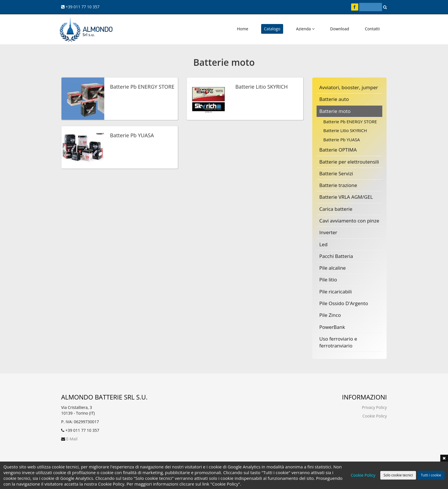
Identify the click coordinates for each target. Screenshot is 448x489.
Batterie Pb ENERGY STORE (350, 122)
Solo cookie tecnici (398, 475)
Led (324, 244)
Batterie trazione (338, 185)
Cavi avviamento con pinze (349, 221)
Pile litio (328, 280)
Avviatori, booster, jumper (349, 87)
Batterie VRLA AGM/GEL (346, 197)
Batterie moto (335, 111)
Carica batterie (336, 209)
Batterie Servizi (336, 173)
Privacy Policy (374, 407)
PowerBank (332, 327)
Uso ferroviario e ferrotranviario (338, 342)
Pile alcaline (333, 268)
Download (340, 29)
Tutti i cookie (431, 475)
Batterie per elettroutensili (349, 162)
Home (243, 29)
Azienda (305, 29)
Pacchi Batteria (336, 256)
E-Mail (72, 439)
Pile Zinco (330, 315)
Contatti (372, 29)
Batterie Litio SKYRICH (345, 130)
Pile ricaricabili (336, 292)
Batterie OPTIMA (338, 150)
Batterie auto (334, 99)
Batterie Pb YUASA (342, 140)
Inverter (328, 232)
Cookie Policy (375, 416)
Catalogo (272, 29)
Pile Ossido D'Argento (344, 303)
